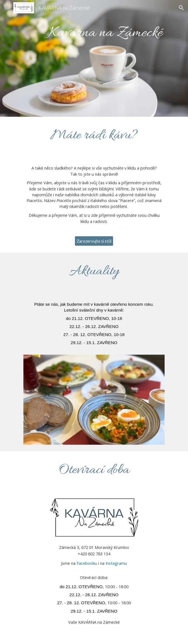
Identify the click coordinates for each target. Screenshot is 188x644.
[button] (7, 8)
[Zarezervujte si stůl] (94, 241)
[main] (94, 58)
